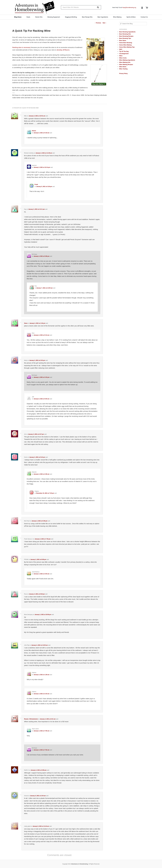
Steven (34, 131)
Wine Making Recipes (126, 64)
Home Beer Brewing (126, 43)
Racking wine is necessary (21, 47)
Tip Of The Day (124, 51)
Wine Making (117, 17)
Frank (36, 184)
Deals (28, 17)
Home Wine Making (125, 45)
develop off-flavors (63, 50)
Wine (121, 56)
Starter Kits (39, 17)
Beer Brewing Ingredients (127, 32)
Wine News (123, 67)
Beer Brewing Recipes (126, 36)
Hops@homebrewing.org (129, 8)
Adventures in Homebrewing (80, 864)
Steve (26, 323)
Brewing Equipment (54, 17)
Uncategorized (124, 54)
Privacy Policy (123, 74)
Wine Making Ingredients (127, 60)
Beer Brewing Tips (125, 38)
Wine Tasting (123, 69)
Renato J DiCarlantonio (31, 719)
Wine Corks (123, 58)
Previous (98, 23)
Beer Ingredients (103, 17)
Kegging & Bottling (71, 17)
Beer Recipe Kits (87, 17)
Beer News (123, 40)
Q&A (121, 49)
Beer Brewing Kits (125, 34)
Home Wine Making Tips (127, 47)
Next (105, 23)
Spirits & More (131, 17)
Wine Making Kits (125, 62)
